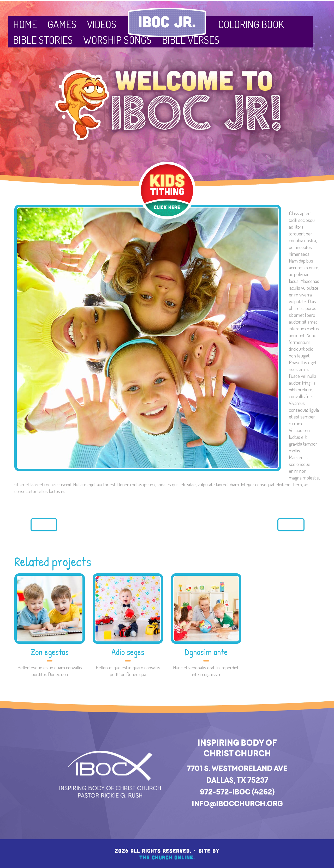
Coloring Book (251, 24)
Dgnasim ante (206, 652)
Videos (102, 24)
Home (25, 24)
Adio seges (128, 652)
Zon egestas (50, 652)
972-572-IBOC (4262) (237, 792)
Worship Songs (117, 40)
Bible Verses (191, 40)
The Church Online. (167, 857)
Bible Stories (43, 40)
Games (62, 24)
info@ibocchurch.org (237, 803)
